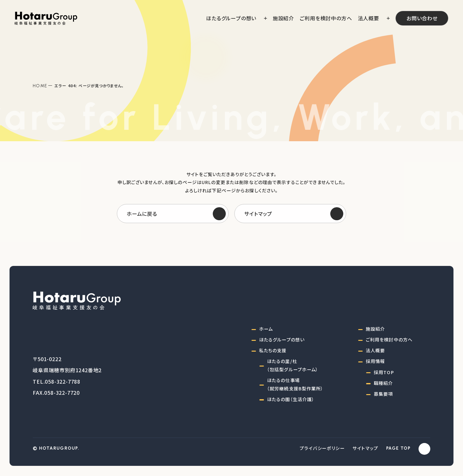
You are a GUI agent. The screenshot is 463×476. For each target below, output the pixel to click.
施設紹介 (376, 329)
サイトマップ (258, 214)
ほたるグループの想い (282, 340)
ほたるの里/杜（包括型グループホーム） (293, 365)
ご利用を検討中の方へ (389, 340)
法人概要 (376, 350)
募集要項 (383, 394)
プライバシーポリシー (322, 448)
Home (40, 86)
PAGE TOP (398, 448)
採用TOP (384, 372)
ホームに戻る (142, 214)
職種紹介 (383, 383)
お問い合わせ (422, 18)
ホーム (266, 329)
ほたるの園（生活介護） (291, 399)
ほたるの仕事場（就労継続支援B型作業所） (295, 384)
